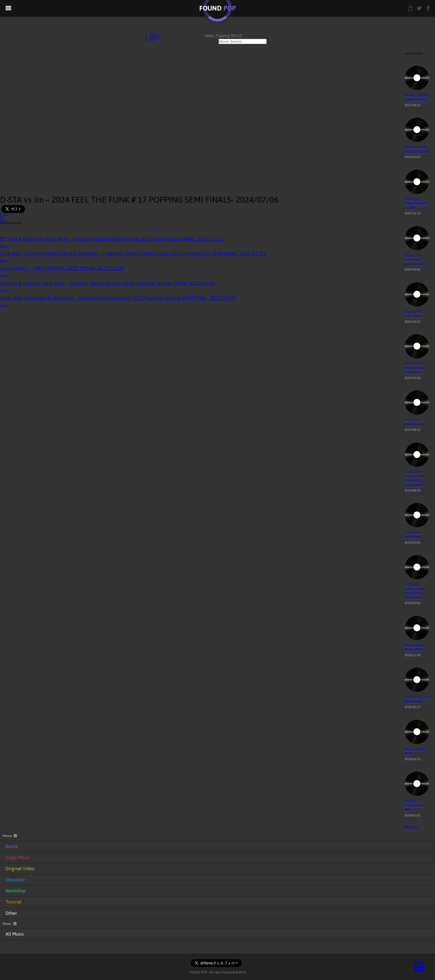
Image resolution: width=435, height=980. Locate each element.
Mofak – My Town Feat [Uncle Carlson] (416, 260)
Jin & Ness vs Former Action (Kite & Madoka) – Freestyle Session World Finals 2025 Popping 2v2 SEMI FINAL (133, 254)
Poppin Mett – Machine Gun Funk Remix (415, 368)
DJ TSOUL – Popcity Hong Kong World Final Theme (414, 478)
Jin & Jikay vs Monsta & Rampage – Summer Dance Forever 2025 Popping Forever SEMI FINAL (118, 298)
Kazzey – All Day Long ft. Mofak (417, 97)
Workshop (16, 891)
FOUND (217, 8)
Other (11, 913)
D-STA (3, 215)
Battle (3, 220)
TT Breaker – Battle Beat (413, 534)
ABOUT (154, 35)
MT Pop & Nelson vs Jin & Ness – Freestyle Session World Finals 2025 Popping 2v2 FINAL (112, 239)
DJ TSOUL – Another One (414, 422)
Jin (2, 217)
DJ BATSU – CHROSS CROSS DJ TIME (416, 203)
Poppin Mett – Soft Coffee (415, 314)
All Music (411, 827)
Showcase (15, 880)
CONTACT (155, 37)
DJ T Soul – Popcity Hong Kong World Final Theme (414, 591)
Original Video (20, 869)
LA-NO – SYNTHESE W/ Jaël (415, 805)
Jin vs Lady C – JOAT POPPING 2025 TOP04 (62, 268)
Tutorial (13, 902)
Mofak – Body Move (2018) (414, 647)
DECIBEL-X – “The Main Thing (417, 699)
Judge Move (17, 857)
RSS (152, 40)
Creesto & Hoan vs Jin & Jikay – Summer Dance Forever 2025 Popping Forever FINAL (108, 283)
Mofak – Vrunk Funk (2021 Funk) (417, 149)
